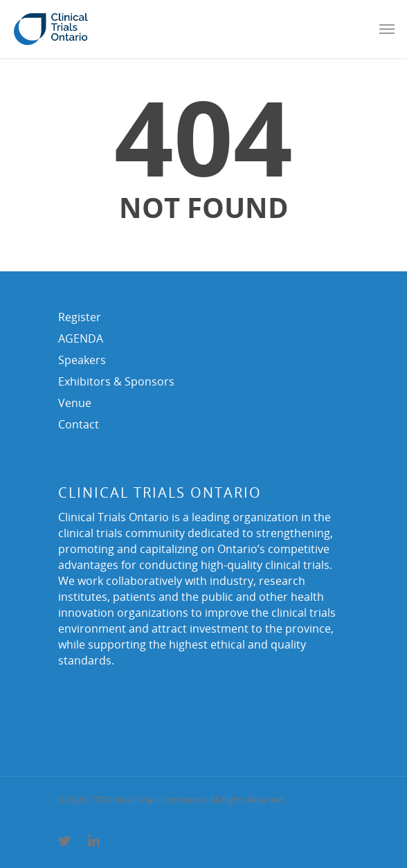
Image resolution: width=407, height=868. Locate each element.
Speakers (82, 360)
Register (80, 317)
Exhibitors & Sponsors (116, 381)
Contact (79, 424)
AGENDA (81, 338)
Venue (75, 403)
